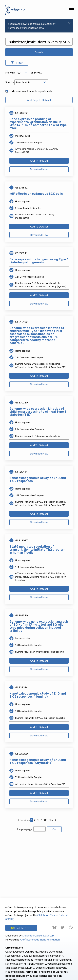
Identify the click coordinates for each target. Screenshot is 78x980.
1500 (44, 820)
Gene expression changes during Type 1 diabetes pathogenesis (39, 261)
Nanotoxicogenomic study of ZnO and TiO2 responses (38, 479)
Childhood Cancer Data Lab (38, 935)
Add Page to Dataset (39, 100)
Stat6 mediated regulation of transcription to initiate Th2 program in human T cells (37, 550)
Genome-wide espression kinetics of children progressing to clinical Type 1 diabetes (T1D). (38, 412)
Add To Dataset (39, 161)
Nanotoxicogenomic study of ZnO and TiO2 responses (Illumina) (38, 695)
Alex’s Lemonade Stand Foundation (40, 939)
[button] (71, 9)
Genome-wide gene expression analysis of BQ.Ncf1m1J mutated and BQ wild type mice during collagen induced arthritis (39, 626)
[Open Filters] (17, 63)
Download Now (39, 169)
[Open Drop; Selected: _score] (31, 82)
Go (54, 829)
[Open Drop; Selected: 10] (23, 72)
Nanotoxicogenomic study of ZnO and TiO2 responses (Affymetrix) (38, 761)
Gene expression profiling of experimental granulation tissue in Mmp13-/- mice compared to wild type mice (38, 124)
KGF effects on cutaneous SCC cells (36, 194)
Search (39, 52)
